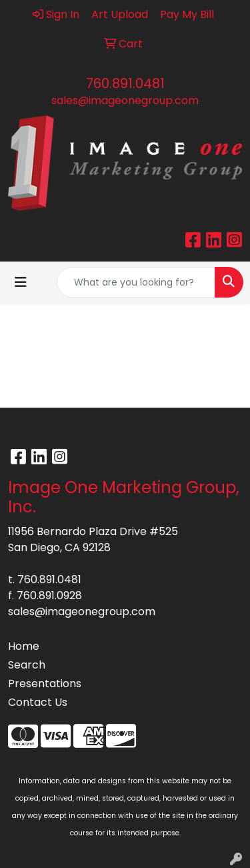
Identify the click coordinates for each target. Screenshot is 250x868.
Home (24, 646)
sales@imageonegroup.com (125, 100)
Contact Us (38, 702)
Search (27, 665)
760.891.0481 (125, 83)
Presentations (45, 684)
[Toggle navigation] (21, 282)
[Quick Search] (136, 282)
